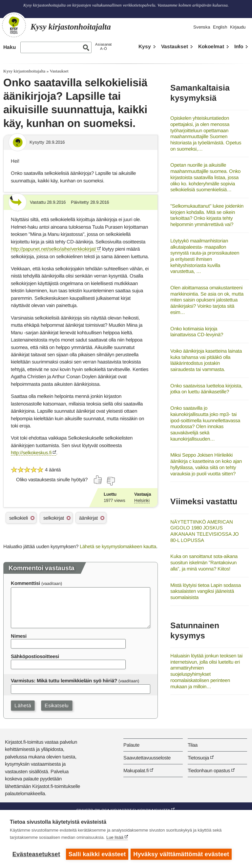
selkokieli (19, 518)
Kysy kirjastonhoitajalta (24, 71)
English (220, 27)
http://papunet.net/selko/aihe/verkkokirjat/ (53, 249)
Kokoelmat (211, 46)
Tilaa (193, 745)
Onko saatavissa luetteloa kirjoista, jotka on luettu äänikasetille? (206, 389)
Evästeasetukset (36, 854)
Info (239, 46)
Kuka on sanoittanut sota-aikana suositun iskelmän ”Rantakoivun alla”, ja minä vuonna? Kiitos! (204, 562)
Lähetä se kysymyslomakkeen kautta (118, 546)
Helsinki (142, 500)
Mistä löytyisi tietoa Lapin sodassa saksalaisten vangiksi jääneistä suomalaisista (206, 591)
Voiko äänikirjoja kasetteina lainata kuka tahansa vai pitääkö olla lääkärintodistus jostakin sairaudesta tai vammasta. (206, 360)
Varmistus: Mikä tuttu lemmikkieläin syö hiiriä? (64, 681)
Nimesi (19, 636)
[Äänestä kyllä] (98, 480)
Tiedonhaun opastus (209, 770)
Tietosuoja (198, 758)
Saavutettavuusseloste (147, 758)
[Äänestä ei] (111, 481)
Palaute (131, 745)
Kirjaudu (238, 27)
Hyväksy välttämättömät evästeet (182, 854)
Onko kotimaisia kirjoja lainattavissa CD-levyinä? (197, 332)
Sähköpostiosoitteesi (35, 656)
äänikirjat (88, 518)
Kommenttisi (25, 583)
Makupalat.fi (136, 770)
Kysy (145, 46)
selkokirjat (54, 518)
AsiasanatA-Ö (103, 46)
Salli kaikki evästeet (97, 854)
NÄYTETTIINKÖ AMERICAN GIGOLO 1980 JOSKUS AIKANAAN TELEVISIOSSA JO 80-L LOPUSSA (205, 531)
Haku (10, 47)
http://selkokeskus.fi (31, 453)
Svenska (202, 27)
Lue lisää (115, 838)
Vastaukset (175, 46)
